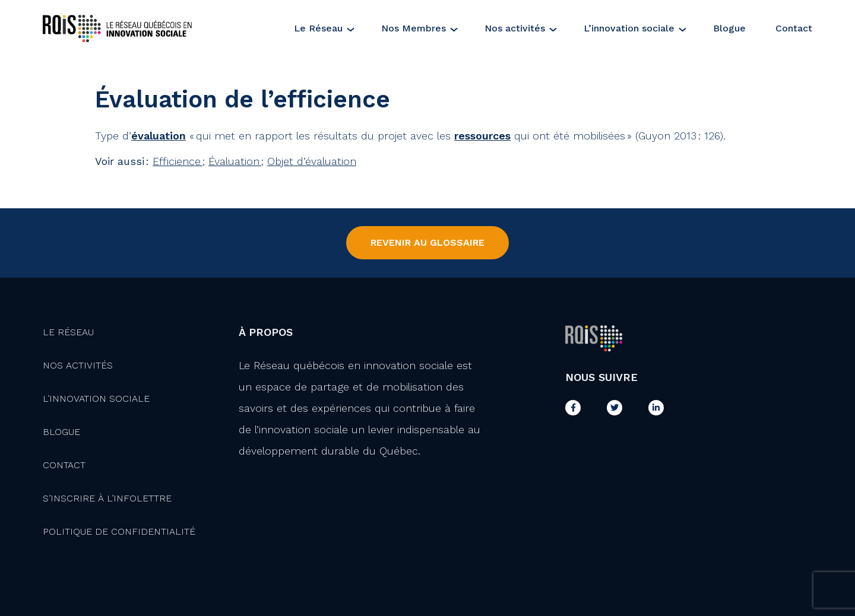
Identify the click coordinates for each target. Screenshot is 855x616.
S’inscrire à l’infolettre (107, 498)
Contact (794, 28)
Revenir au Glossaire (427, 242)
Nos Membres (414, 28)
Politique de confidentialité (119, 531)
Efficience (178, 161)
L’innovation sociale (629, 28)
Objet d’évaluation (312, 161)
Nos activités (515, 28)
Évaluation (235, 161)
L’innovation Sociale (96, 399)
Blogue (729, 28)
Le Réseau (318, 28)
